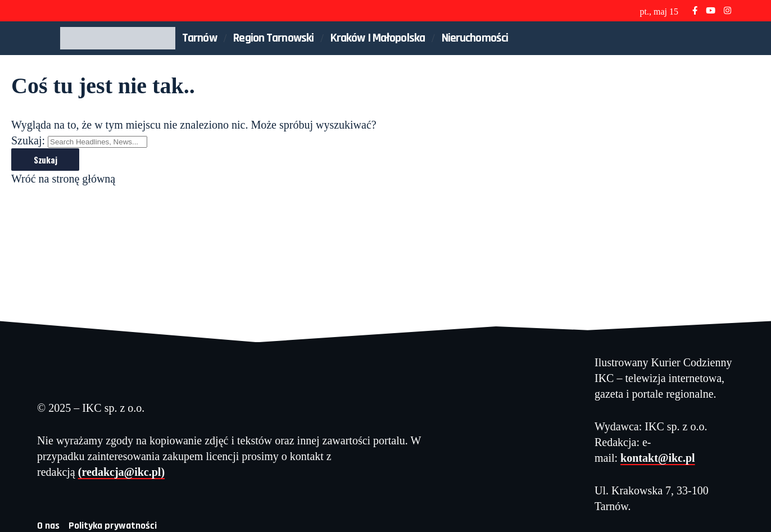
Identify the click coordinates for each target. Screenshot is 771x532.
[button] (704, 38)
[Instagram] (727, 10)
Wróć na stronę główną (63, 179)
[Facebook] (695, 10)
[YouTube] (711, 10)
